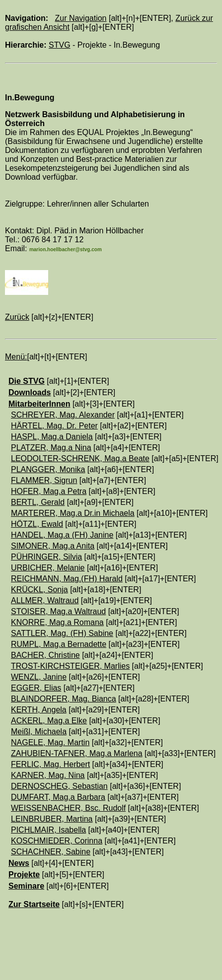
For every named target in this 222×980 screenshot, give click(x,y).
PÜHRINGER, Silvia (46, 557)
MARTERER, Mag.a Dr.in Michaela (73, 513)
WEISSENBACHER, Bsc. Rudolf (68, 808)
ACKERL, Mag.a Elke (49, 721)
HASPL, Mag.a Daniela (52, 437)
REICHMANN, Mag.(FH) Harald (67, 579)
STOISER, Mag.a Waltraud (58, 611)
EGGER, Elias (36, 688)
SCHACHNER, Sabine (51, 852)
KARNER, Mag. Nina (48, 775)
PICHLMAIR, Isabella (48, 830)
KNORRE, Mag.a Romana (57, 622)
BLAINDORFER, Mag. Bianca (64, 699)
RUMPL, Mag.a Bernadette (59, 644)
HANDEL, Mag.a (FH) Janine (62, 535)
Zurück (17, 317)
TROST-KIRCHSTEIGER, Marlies (70, 666)
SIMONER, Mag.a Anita (53, 546)
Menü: (16, 357)
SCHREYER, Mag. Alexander (63, 415)
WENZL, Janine (39, 677)
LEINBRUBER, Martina (52, 819)
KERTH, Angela (39, 710)
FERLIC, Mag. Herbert (50, 764)
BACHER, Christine (45, 655)
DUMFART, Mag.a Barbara (58, 797)
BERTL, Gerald (38, 502)
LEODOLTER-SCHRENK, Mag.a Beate (80, 458)
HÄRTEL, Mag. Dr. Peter (54, 426)
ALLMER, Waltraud (45, 600)
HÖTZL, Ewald (37, 524)
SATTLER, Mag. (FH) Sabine (62, 633)
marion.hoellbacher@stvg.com (66, 249)
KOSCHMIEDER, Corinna (57, 841)
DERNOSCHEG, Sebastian (59, 786)
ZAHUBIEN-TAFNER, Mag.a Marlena (77, 753)
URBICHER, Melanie (48, 568)
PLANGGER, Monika (48, 469)
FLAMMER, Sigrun (44, 480)
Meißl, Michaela (39, 732)
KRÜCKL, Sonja (39, 590)
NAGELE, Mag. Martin (50, 742)
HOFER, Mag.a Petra (49, 491)
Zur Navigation (80, 18)
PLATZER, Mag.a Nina (51, 448)
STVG (60, 45)
